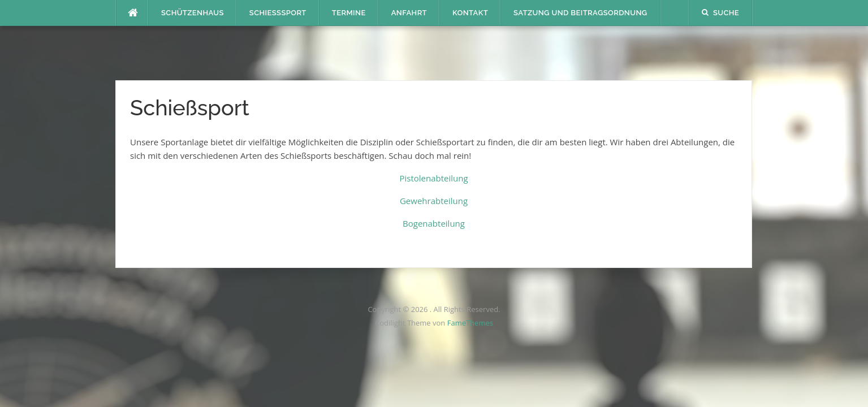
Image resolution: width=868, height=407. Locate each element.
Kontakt (470, 13)
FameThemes (470, 323)
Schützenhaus (193, 13)
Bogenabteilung (434, 223)
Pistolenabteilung (433, 178)
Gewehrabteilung (434, 201)
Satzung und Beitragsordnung (580, 13)
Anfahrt (409, 13)
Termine (349, 13)
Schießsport (278, 13)
